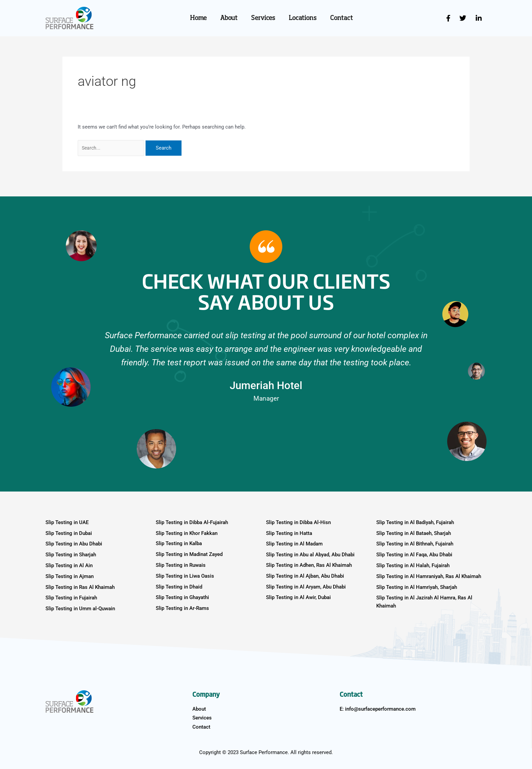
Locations (303, 18)
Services (263, 18)
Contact (341, 18)
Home (198, 18)
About (229, 18)
